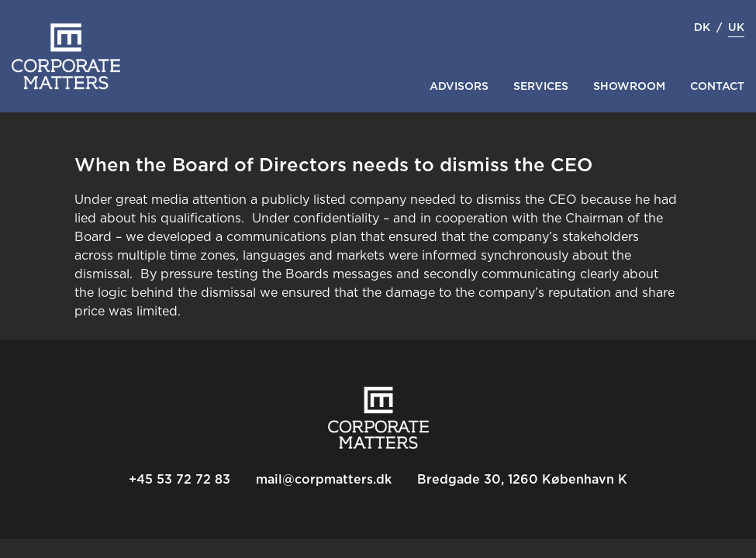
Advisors (459, 87)
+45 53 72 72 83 (180, 480)
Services (541, 87)
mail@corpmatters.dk (324, 480)
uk (736, 28)
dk (702, 28)
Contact (717, 87)
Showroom (629, 87)
